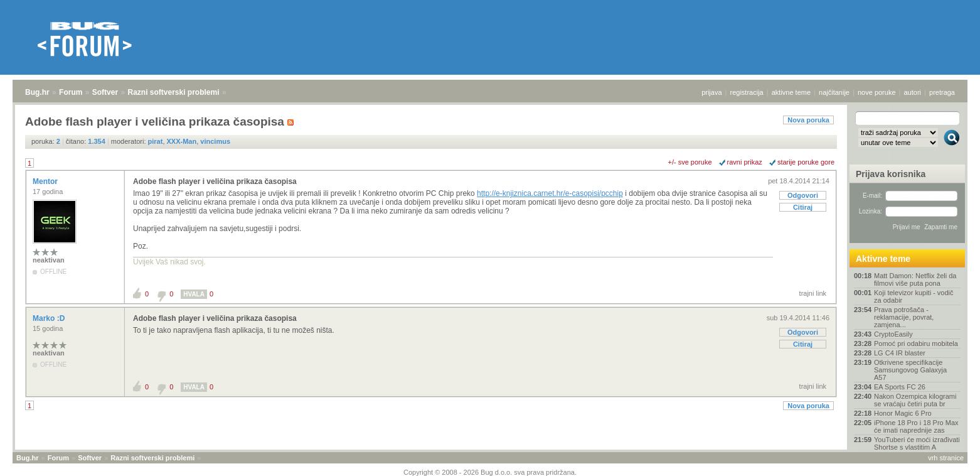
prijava (711, 92)
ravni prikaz (745, 162)
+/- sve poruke (690, 162)
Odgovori (803, 195)
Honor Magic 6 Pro (903, 413)
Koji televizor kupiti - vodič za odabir (914, 296)
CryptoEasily (893, 334)
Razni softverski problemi (173, 92)
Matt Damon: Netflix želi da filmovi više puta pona (915, 279)
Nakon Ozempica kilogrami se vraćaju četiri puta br (915, 400)
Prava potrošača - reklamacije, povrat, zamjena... (904, 317)
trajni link (813, 293)
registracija (747, 92)
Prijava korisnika (891, 174)
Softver (105, 92)
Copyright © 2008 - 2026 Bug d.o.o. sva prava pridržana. (490, 472)
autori (913, 92)
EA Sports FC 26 (900, 387)
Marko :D (50, 318)
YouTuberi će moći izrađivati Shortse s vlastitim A (917, 443)
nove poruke (877, 92)
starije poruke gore (806, 162)
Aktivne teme (883, 259)
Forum (71, 92)
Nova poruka (808, 120)
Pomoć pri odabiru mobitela (916, 343)
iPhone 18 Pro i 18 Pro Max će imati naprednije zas (916, 426)
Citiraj (803, 207)
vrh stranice (946, 458)
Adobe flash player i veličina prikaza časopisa (215, 181)
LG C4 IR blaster (900, 353)
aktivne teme (791, 92)
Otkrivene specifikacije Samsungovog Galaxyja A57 (910, 370)
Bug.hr (37, 92)
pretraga (942, 92)
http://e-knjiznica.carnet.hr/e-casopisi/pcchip (550, 193)
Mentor (46, 181)
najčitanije (834, 92)
